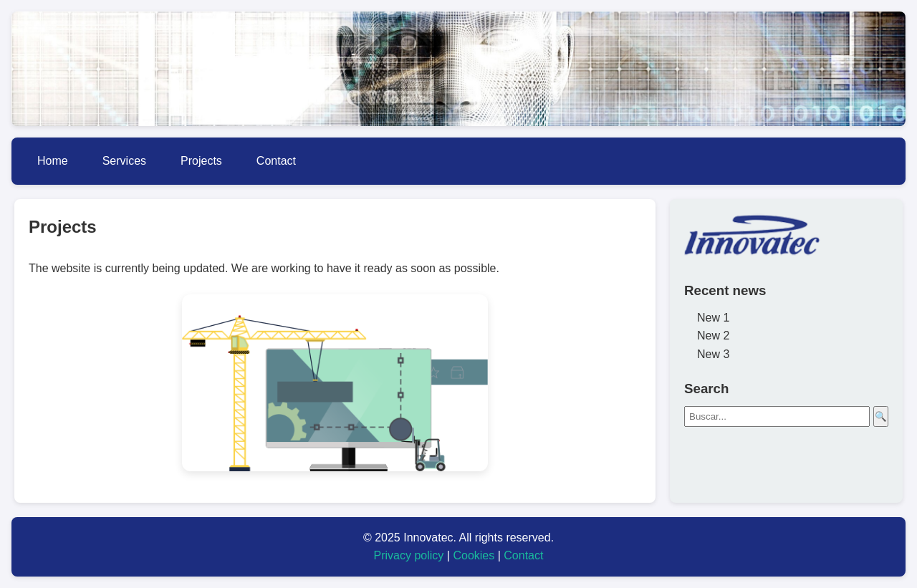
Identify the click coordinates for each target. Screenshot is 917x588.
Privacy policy (409, 555)
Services (124, 161)
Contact (276, 161)
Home (53, 161)
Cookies (474, 555)
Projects (201, 161)
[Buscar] (777, 416)
